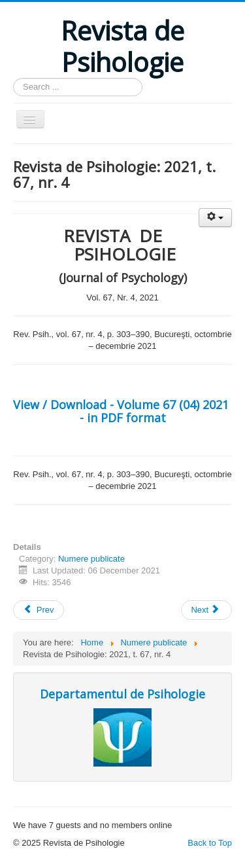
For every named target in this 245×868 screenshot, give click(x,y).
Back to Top (210, 843)
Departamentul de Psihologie (122, 694)
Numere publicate (91, 559)
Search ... (13, 78)
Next (205, 610)
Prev (39, 610)
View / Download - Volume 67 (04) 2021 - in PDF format (122, 411)
